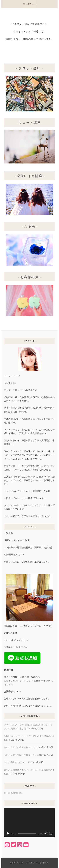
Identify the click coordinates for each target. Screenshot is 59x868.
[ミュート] (46, 834)
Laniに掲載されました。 (16, 762)
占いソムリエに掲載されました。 (20, 747)
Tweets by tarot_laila (13, 793)
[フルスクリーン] (51, 834)
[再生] (8, 834)
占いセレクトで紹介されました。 (20, 755)
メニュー (31, 4)
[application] (29, 822)
